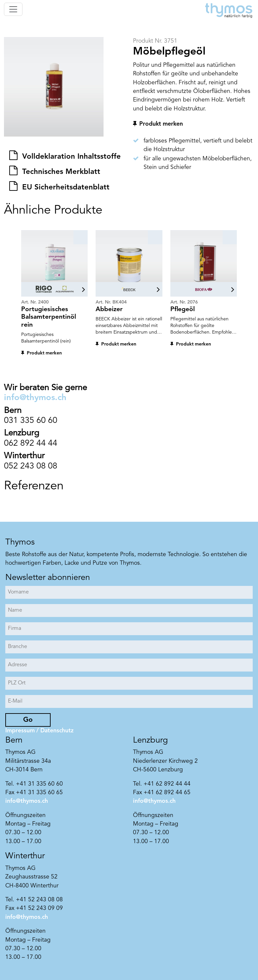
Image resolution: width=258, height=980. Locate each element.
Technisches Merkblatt (60, 172)
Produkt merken (161, 124)
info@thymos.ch (35, 398)
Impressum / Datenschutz (39, 731)
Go (28, 720)
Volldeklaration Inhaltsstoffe (70, 157)
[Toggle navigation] (13, 9)
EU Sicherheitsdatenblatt (65, 187)
